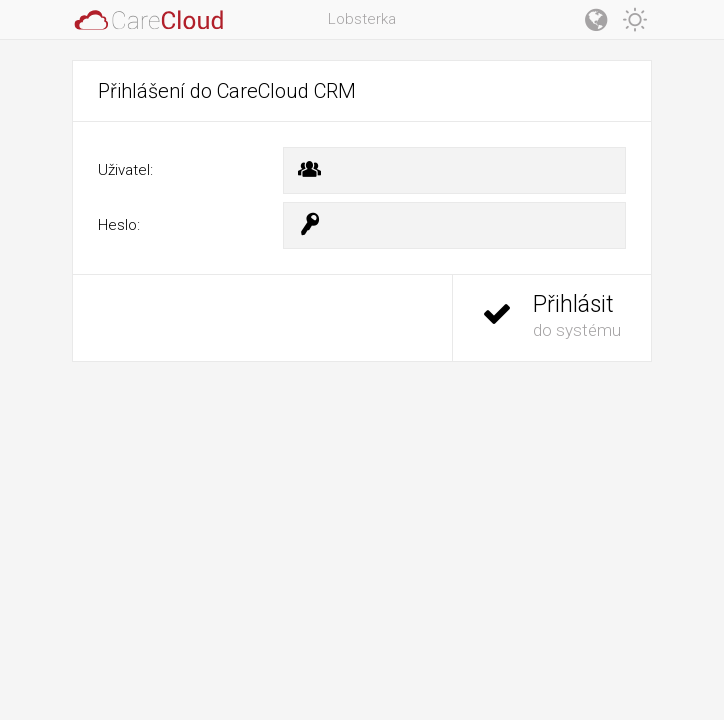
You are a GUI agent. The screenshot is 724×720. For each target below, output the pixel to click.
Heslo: (119, 225)
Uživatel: (125, 170)
